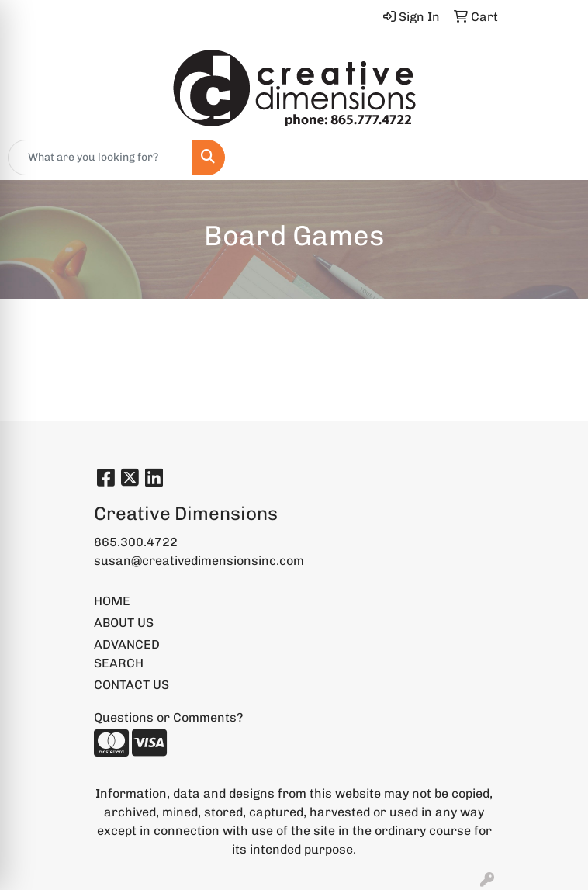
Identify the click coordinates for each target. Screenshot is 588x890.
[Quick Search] (100, 158)
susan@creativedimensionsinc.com (199, 561)
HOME (112, 601)
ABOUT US (124, 623)
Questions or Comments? (168, 717)
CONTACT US (131, 685)
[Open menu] (557, 158)
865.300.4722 (136, 542)
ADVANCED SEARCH (127, 654)
